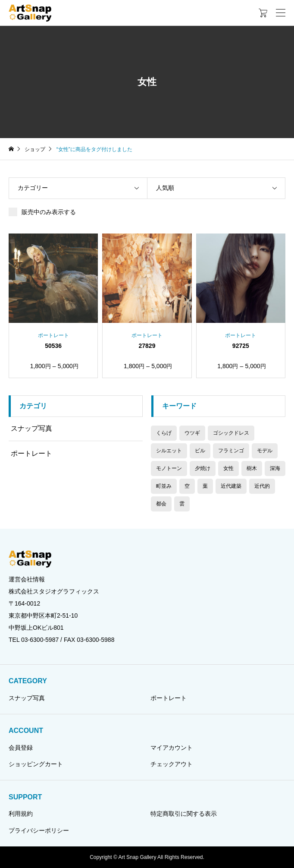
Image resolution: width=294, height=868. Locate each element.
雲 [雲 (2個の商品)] (182, 504)
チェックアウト (172, 764)
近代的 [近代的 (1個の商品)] (262, 486)
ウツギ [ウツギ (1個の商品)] (192, 433)
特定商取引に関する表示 (184, 814)
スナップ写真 (31, 428)
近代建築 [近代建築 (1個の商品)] (231, 486)
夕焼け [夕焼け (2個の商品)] (203, 468)
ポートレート (31, 453)
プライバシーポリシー (39, 830)
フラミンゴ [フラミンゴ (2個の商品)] (231, 451)
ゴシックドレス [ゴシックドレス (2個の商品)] (231, 433)
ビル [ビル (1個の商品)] (200, 451)
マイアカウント (172, 748)
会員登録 (21, 748)
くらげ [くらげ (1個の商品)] (164, 433)
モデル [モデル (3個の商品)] (265, 451)
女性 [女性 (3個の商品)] (228, 468)
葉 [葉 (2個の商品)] (205, 486)
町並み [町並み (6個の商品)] (164, 486)
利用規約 (21, 814)
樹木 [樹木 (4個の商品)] (252, 468)
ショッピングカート (36, 764)
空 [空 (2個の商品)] (187, 486)
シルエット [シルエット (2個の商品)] (169, 451)
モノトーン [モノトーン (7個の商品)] (169, 468)
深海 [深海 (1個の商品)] (275, 468)
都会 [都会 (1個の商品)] (161, 504)
